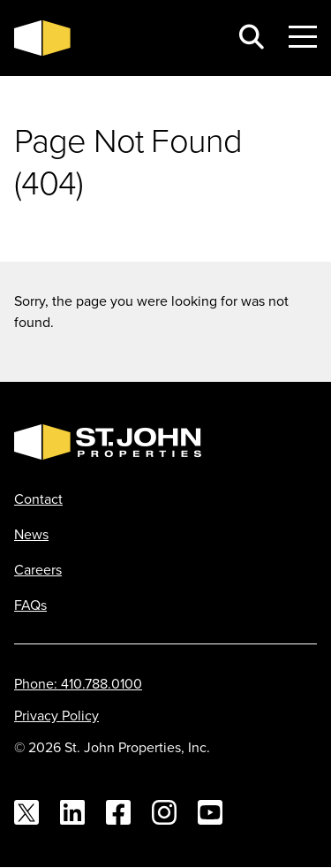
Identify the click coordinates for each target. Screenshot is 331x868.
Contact (38, 499)
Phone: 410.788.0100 (78, 683)
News (31, 534)
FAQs (30, 605)
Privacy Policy (56, 715)
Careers (38, 569)
